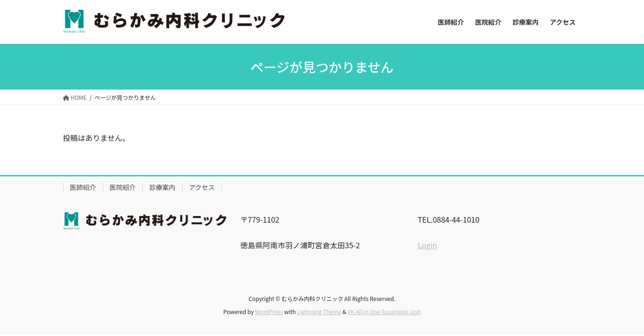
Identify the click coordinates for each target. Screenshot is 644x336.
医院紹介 (123, 187)
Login (428, 245)
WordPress (269, 311)
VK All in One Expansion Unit (384, 311)
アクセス (202, 187)
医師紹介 (83, 187)
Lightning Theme (319, 311)
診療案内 (163, 187)
